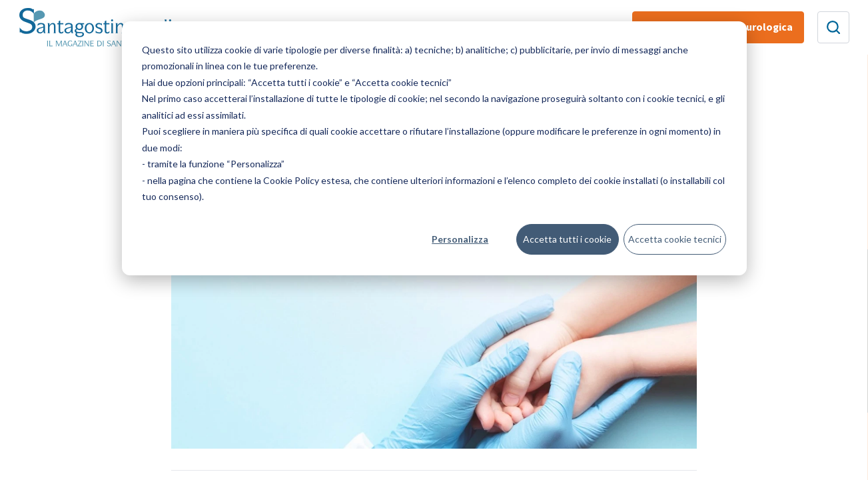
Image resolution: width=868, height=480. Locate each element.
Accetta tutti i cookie (567, 239)
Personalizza (460, 239)
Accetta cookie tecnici (675, 239)
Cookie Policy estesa (306, 180)
